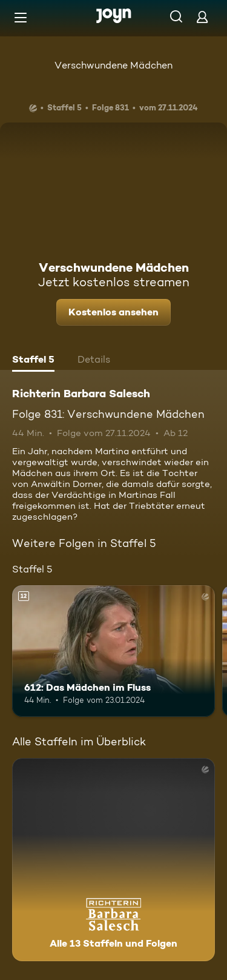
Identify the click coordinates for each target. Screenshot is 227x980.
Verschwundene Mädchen (113, 65)
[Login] (202, 17)
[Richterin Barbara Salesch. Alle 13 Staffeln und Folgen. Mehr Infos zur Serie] (113, 860)
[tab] (33, 361)
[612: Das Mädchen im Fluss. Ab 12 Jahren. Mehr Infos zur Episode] (113, 651)
